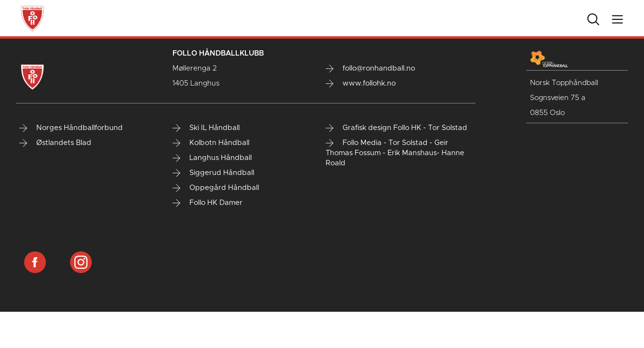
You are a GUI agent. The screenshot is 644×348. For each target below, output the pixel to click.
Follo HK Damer (208, 203)
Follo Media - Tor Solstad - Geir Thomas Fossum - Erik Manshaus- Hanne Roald (395, 153)
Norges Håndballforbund (71, 128)
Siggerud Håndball (213, 173)
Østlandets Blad (55, 143)
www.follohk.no (361, 84)
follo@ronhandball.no (370, 69)
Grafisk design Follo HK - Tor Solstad (396, 128)
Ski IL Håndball (206, 128)
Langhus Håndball (212, 158)
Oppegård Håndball (216, 188)
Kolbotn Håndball (211, 143)
